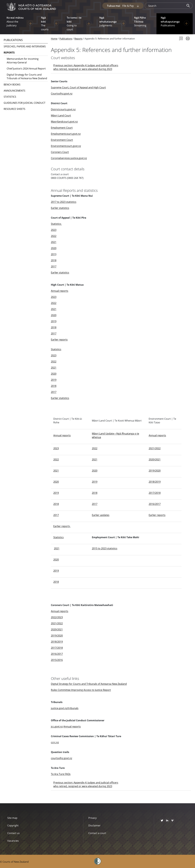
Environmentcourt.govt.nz (66, 146)
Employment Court (62, 128)
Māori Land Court (61, 115)
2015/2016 (57, 660)
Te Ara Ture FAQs (61, 774)
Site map (12, 818)
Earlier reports (59, 340)
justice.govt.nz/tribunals (65, 708)
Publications (66, 39)
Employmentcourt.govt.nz (66, 134)
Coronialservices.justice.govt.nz (69, 158)
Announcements (14, 91)
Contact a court (97, 833)
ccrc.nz (55, 742)
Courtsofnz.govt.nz (62, 94)
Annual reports (60, 291)
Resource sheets (14, 109)
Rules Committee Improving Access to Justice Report (81, 690)
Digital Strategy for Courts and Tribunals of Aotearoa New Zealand (89, 684)
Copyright (13, 825)
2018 (54, 260)
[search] (164, 6)
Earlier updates (101, 515)
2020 (54, 248)
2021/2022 (155, 448)
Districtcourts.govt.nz (63, 109)
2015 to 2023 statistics (105, 548)
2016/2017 (155, 504)
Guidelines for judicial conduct (25, 103)
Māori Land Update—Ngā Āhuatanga (113, 434)
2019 (54, 321)
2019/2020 (155, 471)
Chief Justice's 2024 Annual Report (26, 69)
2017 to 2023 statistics (64, 202)
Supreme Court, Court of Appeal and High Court (78, 87)
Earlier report (61, 526)
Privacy (92, 818)
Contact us (13, 833)
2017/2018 (155, 493)
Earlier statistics (60, 208)
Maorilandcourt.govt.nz (64, 122)
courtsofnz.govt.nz (61, 758)
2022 (54, 236)
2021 (54, 242)
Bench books (12, 85)
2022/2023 (57, 617)
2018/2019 (155, 482)
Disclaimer (94, 825)
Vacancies (13, 841)
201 (53, 254)
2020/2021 (155, 459)
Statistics (56, 224)
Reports (78, 39)
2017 (54, 266)
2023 (54, 230)
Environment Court (62, 140)
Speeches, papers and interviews (25, 46)
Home (54, 39)
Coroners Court (60, 152)
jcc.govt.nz (57, 726)
